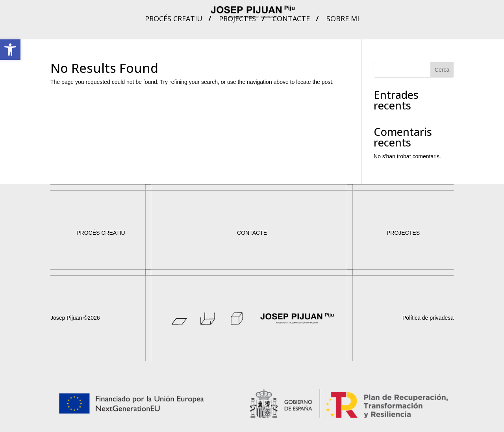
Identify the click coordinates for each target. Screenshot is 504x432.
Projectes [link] (237, 19)
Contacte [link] (291, 19)
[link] (10, 50)
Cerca (442, 70)
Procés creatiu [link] (174, 19)
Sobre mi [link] (343, 19)
